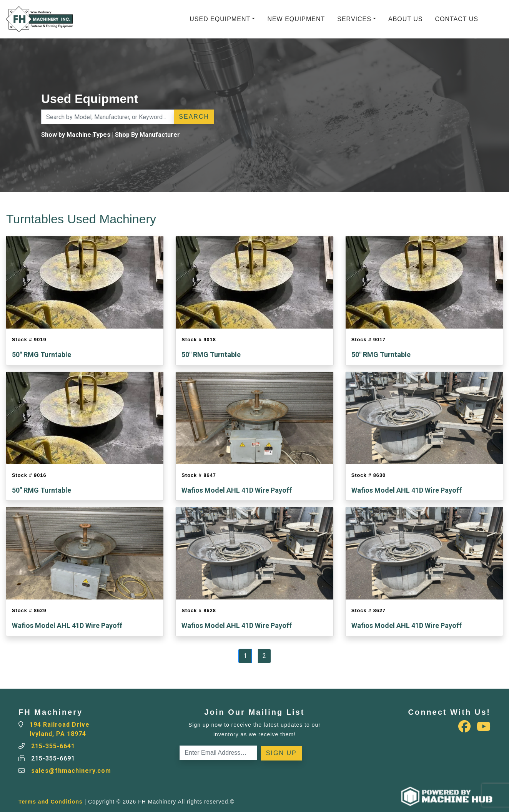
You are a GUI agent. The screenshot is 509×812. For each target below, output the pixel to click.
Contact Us (457, 19)
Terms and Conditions (51, 802)
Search (194, 117)
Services (354, 19)
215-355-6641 (53, 746)
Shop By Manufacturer (147, 135)
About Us (406, 19)
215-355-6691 (53, 758)
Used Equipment (220, 19)
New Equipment (296, 19)
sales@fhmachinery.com (71, 771)
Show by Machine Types (76, 135)
